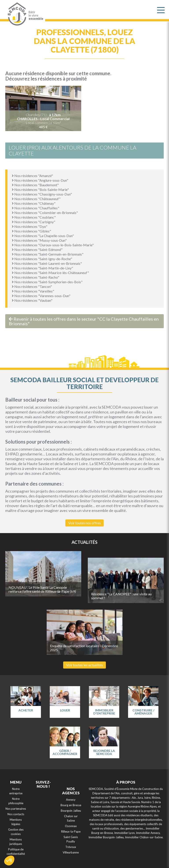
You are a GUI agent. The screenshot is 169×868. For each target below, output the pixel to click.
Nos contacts (16, 814)
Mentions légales (16, 822)
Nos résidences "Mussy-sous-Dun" (39, 240)
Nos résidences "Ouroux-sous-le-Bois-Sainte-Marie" (53, 245)
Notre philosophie (16, 801)
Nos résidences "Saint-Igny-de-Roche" (42, 259)
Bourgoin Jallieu (71, 811)
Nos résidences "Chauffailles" (36, 208)
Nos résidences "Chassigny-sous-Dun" (42, 194)
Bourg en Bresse (71, 805)
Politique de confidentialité (16, 852)
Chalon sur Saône (71, 818)
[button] (9, 861)
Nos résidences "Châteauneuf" (36, 199)
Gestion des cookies (16, 832)
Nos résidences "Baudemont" (35, 185)
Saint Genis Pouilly (71, 839)
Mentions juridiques (16, 842)
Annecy (71, 800)
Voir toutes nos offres (84, 523)
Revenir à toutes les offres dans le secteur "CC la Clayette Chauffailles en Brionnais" (84, 321)
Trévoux (71, 847)
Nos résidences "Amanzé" (32, 176)
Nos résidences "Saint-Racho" (36, 277)
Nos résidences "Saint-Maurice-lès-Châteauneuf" (50, 273)
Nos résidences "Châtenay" (34, 203)
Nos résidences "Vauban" (32, 300)
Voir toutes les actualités (84, 665)
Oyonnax (71, 826)
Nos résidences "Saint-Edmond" (37, 249)
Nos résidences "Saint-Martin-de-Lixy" (42, 268)
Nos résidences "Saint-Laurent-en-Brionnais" (47, 263)
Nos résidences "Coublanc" (34, 217)
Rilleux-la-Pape (71, 831)
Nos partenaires (16, 809)
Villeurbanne (71, 852)
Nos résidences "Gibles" (31, 231)
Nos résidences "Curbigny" (34, 222)
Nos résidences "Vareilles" (33, 291)
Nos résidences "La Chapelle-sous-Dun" (43, 236)
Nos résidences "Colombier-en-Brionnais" (45, 213)
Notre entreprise (16, 791)
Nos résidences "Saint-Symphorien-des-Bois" (47, 282)
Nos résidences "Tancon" (32, 286)
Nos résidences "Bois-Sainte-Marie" (40, 189)
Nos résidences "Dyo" (30, 226)
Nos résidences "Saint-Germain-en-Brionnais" (48, 254)
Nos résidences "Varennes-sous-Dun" (41, 296)
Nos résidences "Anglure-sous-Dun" (40, 180)
